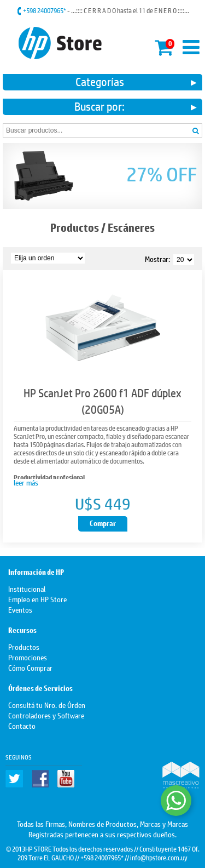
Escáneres (131, 228)
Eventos (20, 609)
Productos (75, 228)
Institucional (27, 588)
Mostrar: (157, 258)
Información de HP (36, 572)
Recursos (22, 630)
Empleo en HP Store (37, 599)
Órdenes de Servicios (40, 689)
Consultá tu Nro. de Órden (47, 704)
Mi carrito (165, 46)
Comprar (103, 524)
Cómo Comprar (30, 667)
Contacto (22, 725)
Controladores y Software (46, 715)
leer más (26, 482)
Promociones (28, 657)
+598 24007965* (45, 10)
